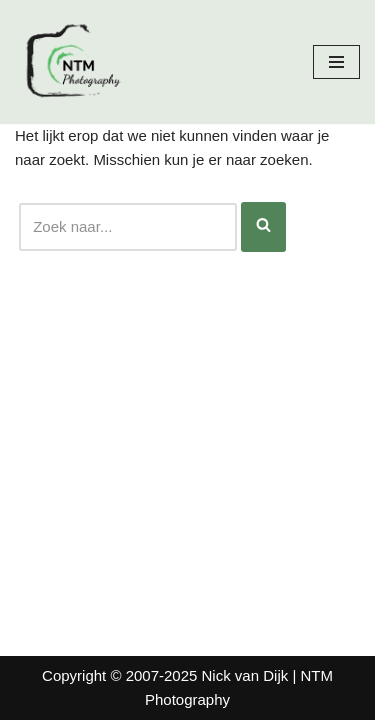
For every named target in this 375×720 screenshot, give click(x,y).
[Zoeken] (128, 227)
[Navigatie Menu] (336, 62)
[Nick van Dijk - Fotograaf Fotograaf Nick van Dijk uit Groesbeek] (75, 62)
